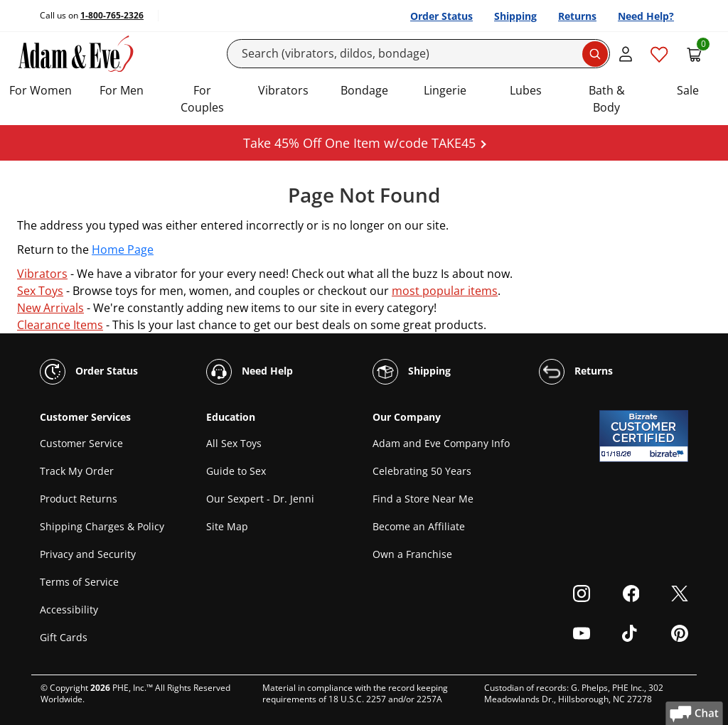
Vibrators (283, 90)
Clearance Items (60, 325)
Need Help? (646, 16)
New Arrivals (50, 308)
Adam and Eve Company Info (441, 443)
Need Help (250, 372)
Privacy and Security (88, 554)
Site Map (227, 526)
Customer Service (81, 443)
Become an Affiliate (419, 526)
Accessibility (69, 609)
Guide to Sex (236, 471)
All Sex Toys (234, 443)
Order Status (441, 16)
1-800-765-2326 (112, 15)
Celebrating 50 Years (422, 471)
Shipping (515, 16)
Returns (577, 16)
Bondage (364, 90)
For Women (41, 90)
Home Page (123, 249)
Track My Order (77, 471)
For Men (122, 90)
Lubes (526, 90)
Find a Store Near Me (423, 499)
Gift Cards (64, 637)
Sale (688, 90)
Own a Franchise (412, 554)
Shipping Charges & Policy (102, 526)
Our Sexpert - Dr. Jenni (260, 499)
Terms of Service (79, 582)
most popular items (445, 291)
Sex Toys (40, 291)
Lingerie (445, 90)
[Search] (418, 54)
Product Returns (79, 499)
